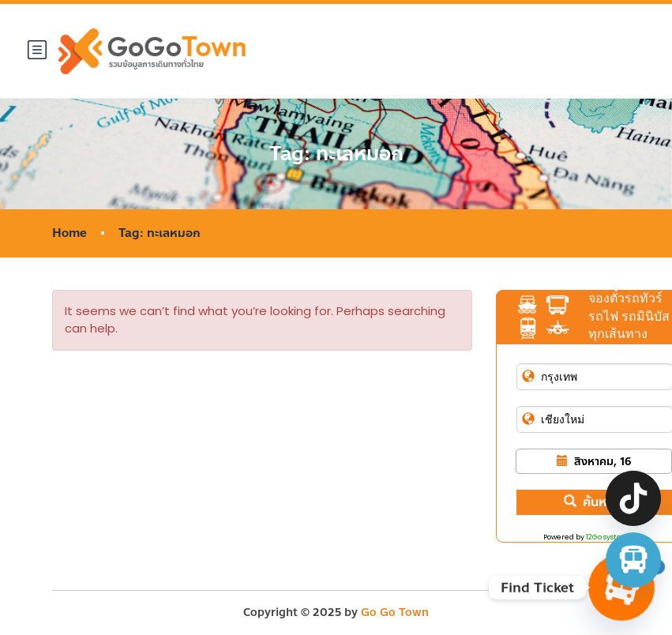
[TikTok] (633, 498)
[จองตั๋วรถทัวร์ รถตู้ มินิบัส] (633, 560)
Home (69, 233)
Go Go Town (395, 612)
